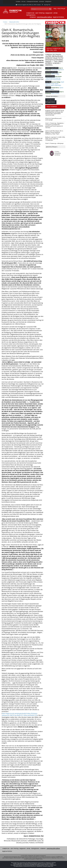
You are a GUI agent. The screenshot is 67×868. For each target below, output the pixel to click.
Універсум (30, 13)
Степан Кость (55, 88)
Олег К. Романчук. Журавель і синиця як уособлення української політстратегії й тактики (55, 125)
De (50, 5)
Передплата (48, 2)
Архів (55, 13)
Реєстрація (61, 9)
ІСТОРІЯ (48, 88)
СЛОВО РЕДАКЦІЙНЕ (52, 68)
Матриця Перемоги (58, 70)
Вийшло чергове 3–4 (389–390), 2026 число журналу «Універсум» (55, 139)
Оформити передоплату (50, 101)
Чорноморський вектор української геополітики (53, 79)
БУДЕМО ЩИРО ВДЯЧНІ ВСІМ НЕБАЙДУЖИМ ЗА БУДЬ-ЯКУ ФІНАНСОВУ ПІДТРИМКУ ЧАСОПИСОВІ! (55, 113)
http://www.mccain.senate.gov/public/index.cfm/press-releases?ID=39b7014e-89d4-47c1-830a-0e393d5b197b (20, 714)
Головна (18, 2)
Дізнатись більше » (52, 147)
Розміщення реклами (32, 2)
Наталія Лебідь (56, 82)
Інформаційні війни (44, 17)
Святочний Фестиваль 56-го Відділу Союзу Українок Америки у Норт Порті (54, 132)
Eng (47, 5)
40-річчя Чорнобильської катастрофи (53, 119)
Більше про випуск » (52, 96)
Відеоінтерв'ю (58, 17)
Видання (49, 13)
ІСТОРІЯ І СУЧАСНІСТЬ (52, 92)
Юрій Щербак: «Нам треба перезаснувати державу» (55, 84)
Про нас (23, 2)
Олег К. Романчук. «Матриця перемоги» (54, 144)
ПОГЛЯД (48, 82)
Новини (33, 17)
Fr (48, 5)
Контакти (42, 2)
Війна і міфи (55, 74)
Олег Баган (58, 76)
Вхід (55, 9)
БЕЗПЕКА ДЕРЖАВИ (51, 72)
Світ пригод (40, 13)
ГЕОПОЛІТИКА (50, 76)
